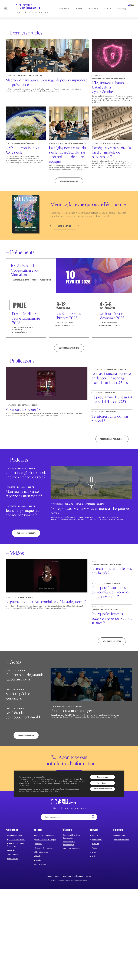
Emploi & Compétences (45, 835)
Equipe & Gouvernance (16, 839)
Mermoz (95, 835)
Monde (38, 856)
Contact (88, 876)
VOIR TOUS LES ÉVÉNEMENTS (69, 348)
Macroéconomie (42, 852)
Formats (108, 9)
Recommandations (122, 839)
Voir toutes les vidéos (112, 641)
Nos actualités (41, 864)
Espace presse (12, 858)
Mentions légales (54, 876)
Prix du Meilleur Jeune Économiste (16, 845)
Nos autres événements (72, 848)
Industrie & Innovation (44, 848)
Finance (38, 844)
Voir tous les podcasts (26, 533)
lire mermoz (64, 226)
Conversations (120, 835)
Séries (94, 856)
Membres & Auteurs (14, 835)
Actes (94, 852)
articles (38, 830)
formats (94, 830)
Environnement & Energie (45, 839)
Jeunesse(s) (11, 850)
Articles (78, 9)
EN (132, 5)
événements (67, 830)
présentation (12, 830)
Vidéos (94, 848)
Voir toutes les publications (112, 439)
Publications (97, 839)
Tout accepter (102, 777)
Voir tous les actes (26, 735)
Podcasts (95, 844)
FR (129, 5)
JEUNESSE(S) (122, 9)
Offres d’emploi (13, 854)
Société (38, 860)
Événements (93, 9)
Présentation (63, 9)
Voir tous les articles (69, 181)
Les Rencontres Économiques (69, 843)
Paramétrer (101, 783)
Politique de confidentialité (72, 876)
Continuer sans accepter (102, 789)
